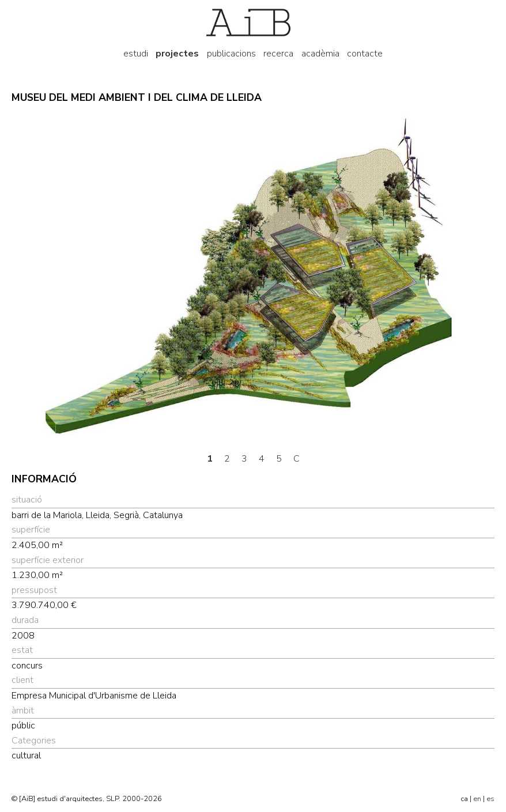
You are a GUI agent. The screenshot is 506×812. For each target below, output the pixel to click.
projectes (177, 54)
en (477, 799)
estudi (136, 54)
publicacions (231, 54)
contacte (365, 54)
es (490, 799)
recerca (278, 54)
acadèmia (320, 54)
